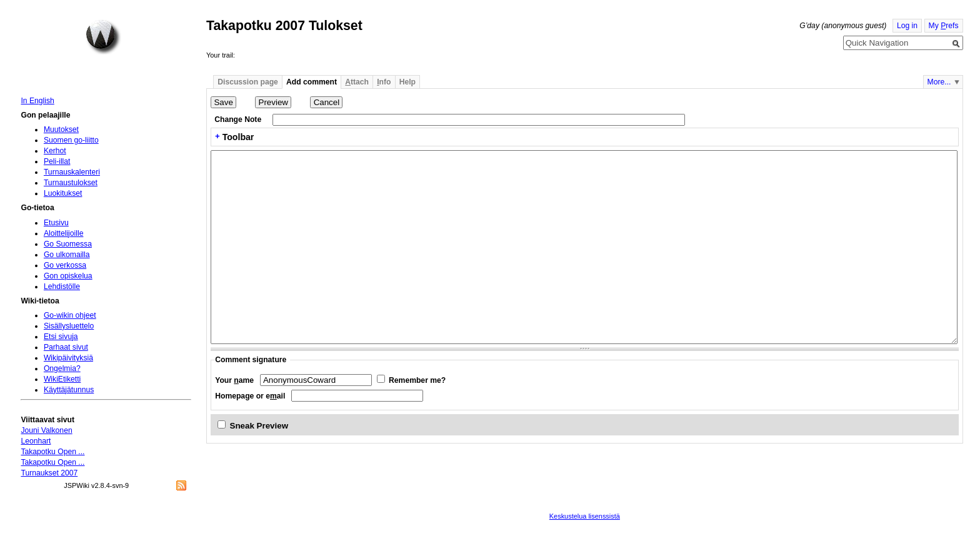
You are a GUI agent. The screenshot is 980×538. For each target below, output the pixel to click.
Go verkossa (65, 265)
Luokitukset (63, 193)
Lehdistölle (62, 287)
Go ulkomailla (67, 255)
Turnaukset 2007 (49, 473)
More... (939, 82)
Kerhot (55, 151)
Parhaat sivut (66, 347)
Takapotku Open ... (52, 452)
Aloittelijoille (64, 233)
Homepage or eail (250, 396)
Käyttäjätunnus (69, 390)
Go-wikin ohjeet (70, 315)
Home (103, 37)
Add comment (312, 82)
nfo (384, 82)
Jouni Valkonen (46, 430)
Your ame (234, 380)
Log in (907, 26)
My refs (944, 26)
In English (37, 101)
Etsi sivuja (61, 337)
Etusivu (56, 223)
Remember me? (417, 380)
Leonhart (36, 441)
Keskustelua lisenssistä (585, 516)
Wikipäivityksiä (68, 358)
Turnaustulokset (71, 183)
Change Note (238, 119)
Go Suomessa (68, 244)
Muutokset (61, 129)
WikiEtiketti (62, 379)
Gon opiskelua (68, 276)
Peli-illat (57, 161)
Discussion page (248, 82)
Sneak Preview (259, 426)
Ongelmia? (62, 368)
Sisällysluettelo (69, 326)
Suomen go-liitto (71, 140)
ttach (357, 82)
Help (407, 82)
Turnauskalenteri (72, 172)
